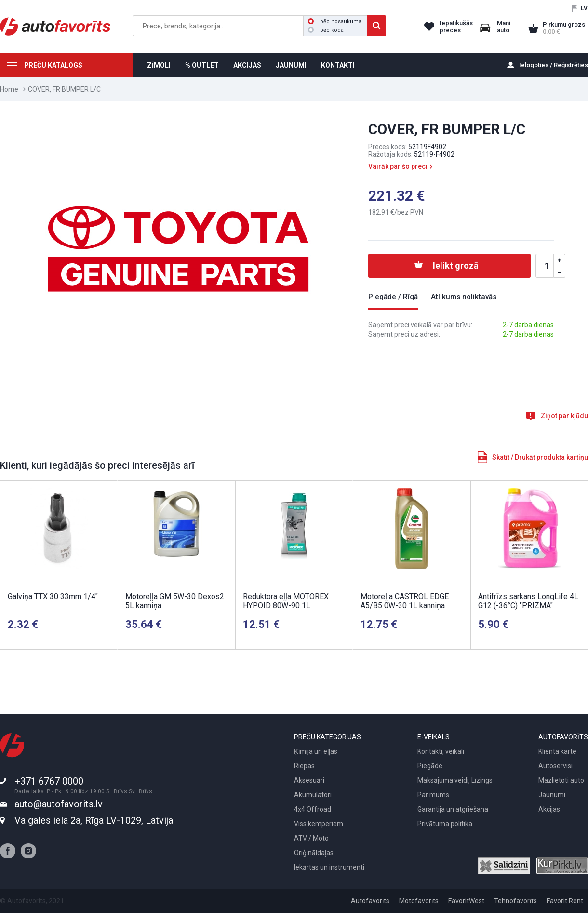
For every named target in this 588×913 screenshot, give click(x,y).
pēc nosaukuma (335, 21)
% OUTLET (202, 65)
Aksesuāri (309, 780)
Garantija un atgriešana (453, 809)
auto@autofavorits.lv (59, 804)
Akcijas (549, 809)
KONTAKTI (338, 65)
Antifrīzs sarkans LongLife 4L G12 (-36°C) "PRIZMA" (528, 601)
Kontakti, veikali (441, 751)
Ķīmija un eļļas (316, 751)
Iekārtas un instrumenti (329, 867)
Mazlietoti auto (561, 780)
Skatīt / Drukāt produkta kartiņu (540, 457)
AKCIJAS (247, 65)
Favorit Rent (565, 901)
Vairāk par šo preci (398, 166)
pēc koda (326, 30)
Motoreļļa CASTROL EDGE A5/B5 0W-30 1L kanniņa (405, 601)
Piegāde (430, 766)
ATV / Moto (311, 838)
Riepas (304, 766)
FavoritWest (466, 901)
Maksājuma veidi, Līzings (455, 780)
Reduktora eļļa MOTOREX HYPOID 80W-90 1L (286, 601)
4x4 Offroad (313, 809)
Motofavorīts (419, 901)
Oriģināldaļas (314, 853)
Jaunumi (552, 795)
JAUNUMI (291, 65)
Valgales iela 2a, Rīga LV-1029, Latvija (94, 820)
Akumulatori (313, 795)
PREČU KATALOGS (53, 65)
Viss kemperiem (319, 824)
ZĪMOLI (159, 65)
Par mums (433, 795)
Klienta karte (557, 751)
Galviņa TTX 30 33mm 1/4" (53, 596)
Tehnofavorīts (515, 901)
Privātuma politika (445, 824)
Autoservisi (555, 766)
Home (9, 89)
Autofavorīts (370, 901)
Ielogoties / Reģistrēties (554, 65)
